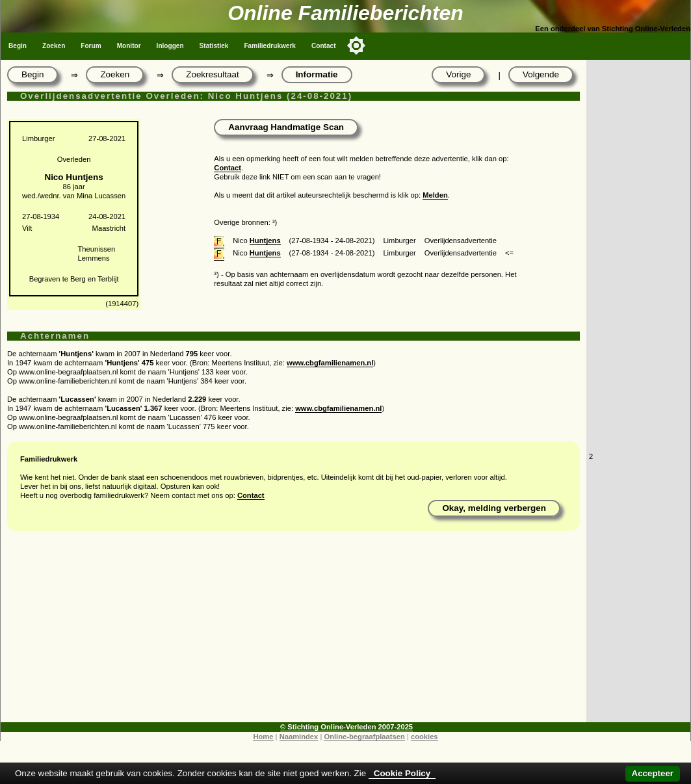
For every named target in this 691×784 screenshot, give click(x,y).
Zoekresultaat (212, 74)
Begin (18, 46)
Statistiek (214, 46)
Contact (324, 46)
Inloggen (170, 46)
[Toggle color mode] (356, 46)
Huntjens (265, 241)
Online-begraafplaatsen (364, 737)
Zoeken (54, 46)
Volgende (541, 74)
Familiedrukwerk (270, 46)
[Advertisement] (293, 631)
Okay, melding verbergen (494, 508)
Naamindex (299, 737)
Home (263, 737)
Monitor (129, 46)
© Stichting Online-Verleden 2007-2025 (346, 727)
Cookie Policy (402, 773)
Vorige (458, 74)
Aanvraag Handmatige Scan (286, 127)
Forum (91, 46)
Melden (435, 195)
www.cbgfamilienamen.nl (330, 363)
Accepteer (653, 773)
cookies (424, 737)
